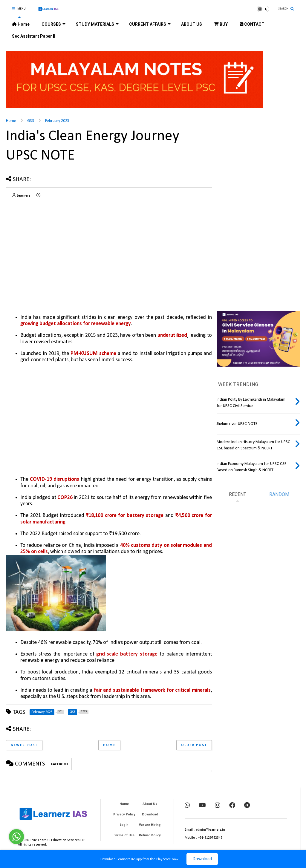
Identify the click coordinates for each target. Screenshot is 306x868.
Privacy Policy (124, 815)
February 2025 (57, 121)
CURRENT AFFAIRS (150, 24)
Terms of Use (124, 835)
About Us (150, 804)
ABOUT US (192, 24)
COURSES (53, 24)
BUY (221, 24)
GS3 (31, 121)
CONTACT (252, 24)
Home (21, 24)
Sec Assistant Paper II (34, 36)
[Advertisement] (56, 248)
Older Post (194, 745)
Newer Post (24, 745)
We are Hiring (150, 825)
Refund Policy (150, 835)
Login (124, 825)
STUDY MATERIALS (97, 24)
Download (202, 859)
